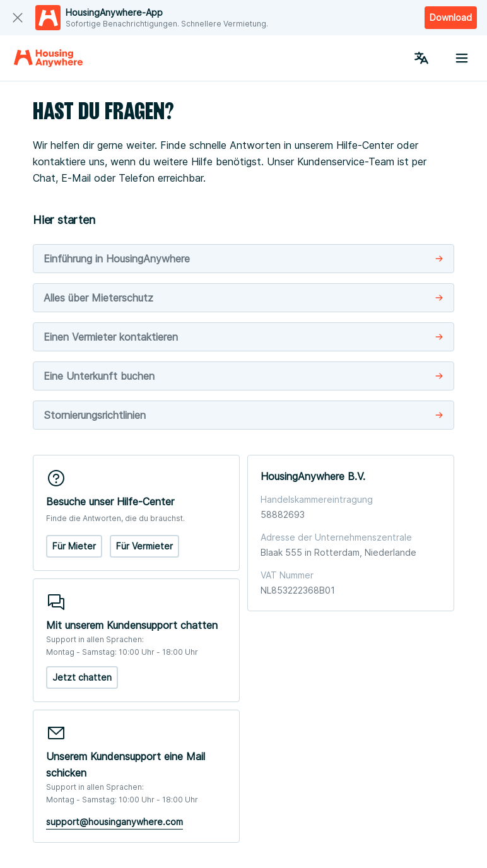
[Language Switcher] (421, 58)
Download (451, 17)
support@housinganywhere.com (114, 822)
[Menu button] (462, 58)
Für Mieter (74, 546)
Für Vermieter (144, 546)
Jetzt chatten (82, 677)
